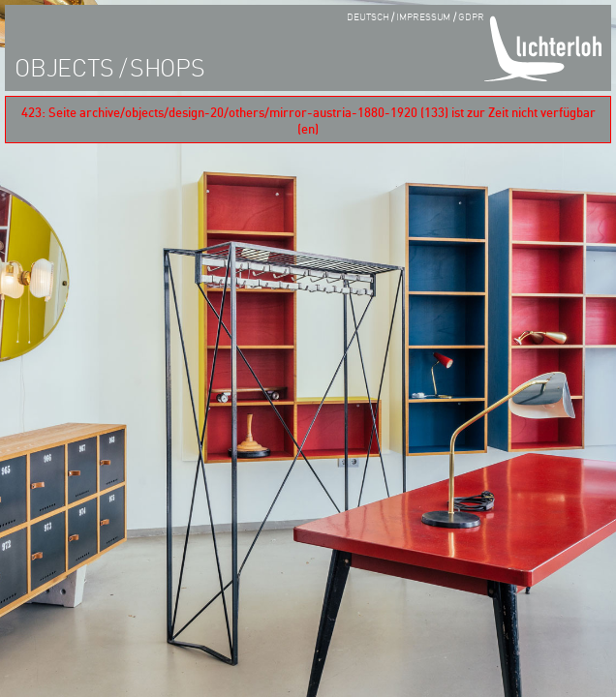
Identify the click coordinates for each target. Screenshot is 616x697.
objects (64, 67)
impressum (423, 16)
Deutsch (368, 16)
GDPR (471, 16)
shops (168, 67)
